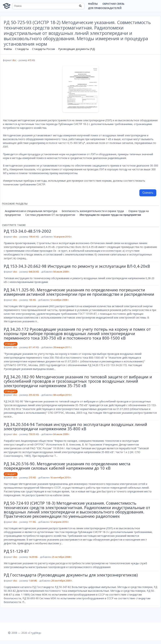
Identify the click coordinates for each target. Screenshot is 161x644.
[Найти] (80, 6)
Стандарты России (44, 49)
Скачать (148, 193)
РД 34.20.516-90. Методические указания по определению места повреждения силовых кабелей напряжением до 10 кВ (67, 466)
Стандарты (22, 49)
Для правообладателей (105, 8)
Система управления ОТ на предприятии (50, 215)
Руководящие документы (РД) (77, 49)
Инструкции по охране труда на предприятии (110, 215)
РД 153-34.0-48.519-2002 (27, 231)
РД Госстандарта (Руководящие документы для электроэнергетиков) (71, 575)
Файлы (93, 4)
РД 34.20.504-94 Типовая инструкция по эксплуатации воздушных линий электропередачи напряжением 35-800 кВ (75, 426)
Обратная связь (113, 4)
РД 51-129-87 (16, 551)
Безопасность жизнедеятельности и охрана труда (93, 211)
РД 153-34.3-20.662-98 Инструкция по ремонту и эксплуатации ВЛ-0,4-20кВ (77, 266)
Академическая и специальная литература (31, 211)
